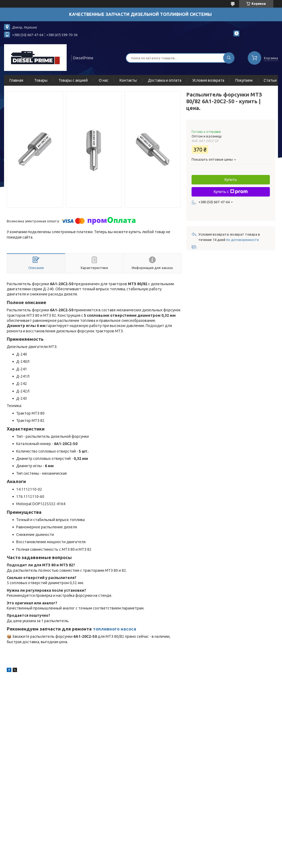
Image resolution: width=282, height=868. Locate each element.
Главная (16, 80)
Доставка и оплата (165, 80)
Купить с (231, 192)
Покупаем (244, 80)
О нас (104, 80)
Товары (41, 80)
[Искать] (229, 58)
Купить (231, 180)
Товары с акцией (73, 80)
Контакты (128, 80)
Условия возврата (208, 80)
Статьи (270, 80)
